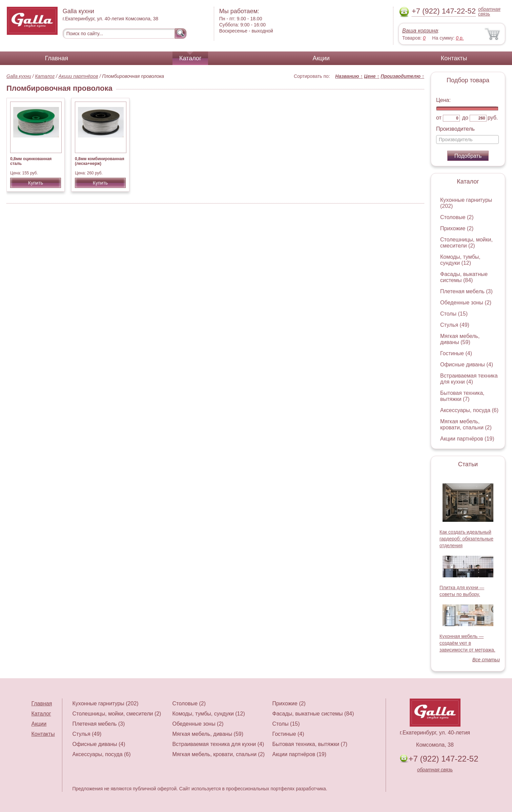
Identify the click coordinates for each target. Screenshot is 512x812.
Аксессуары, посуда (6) (469, 410)
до (465, 118)
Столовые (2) (457, 217)
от (439, 118)
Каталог (190, 58)
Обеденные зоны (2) (466, 303)
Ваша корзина (420, 31)
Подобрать (468, 156)
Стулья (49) (455, 325)
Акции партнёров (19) (467, 439)
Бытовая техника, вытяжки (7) (462, 396)
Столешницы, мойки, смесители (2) (466, 243)
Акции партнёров (78, 76)
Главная (57, 58)
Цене (372, 76)
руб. (493, 118)
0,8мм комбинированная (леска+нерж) (100, 161)
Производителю (402, 76)
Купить (36, 183)
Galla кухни (19, 76)
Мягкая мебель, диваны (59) (460, 339)
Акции (321, 58)
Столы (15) (454, 314)
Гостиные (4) (456, 353)
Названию (349, 76)
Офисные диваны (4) (467, 365)
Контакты (454, 58)
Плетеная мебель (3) (466, 291)
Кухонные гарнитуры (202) (106, 703)
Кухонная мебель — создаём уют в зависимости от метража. (467, 643)
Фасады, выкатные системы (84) (464, 277)
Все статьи (486, 660)
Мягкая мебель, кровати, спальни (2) (466, 424)
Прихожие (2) (457, 228)
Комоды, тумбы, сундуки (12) (460, 260)
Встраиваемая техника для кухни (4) (469, 379)
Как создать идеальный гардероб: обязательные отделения (466, 539)
